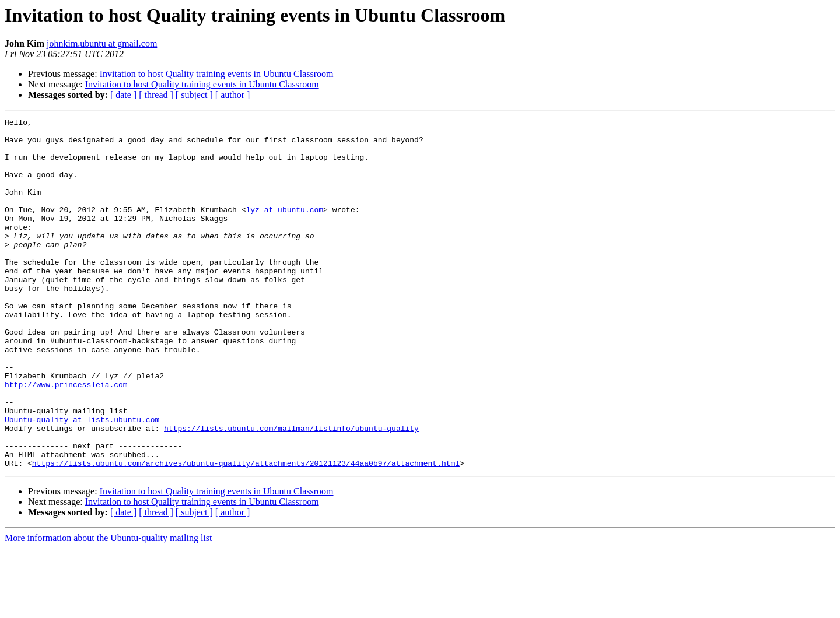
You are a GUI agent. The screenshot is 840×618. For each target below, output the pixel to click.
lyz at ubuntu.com (284, 229)
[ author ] (233, 95)
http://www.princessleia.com (66, 438)
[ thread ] (156, 95)
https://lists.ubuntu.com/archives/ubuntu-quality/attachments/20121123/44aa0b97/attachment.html (246, 533)
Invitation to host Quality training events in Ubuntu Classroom (217, 74)
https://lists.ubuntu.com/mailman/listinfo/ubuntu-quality (291, 491)
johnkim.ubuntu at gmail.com (102, 43)
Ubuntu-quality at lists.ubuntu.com (82, 480)
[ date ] (123, 95)
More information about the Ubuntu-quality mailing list (108, 608)
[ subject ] (194, 95)
